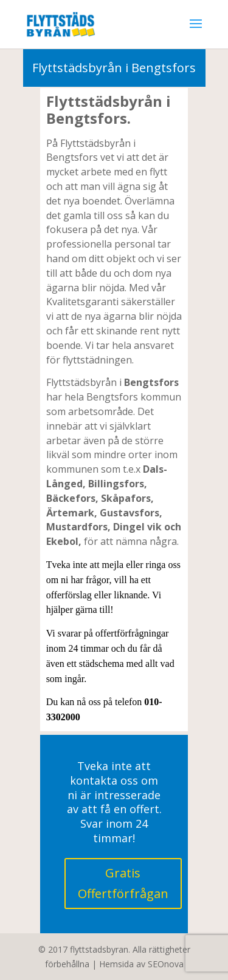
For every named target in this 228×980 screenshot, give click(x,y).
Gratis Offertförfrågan (123, 883)
